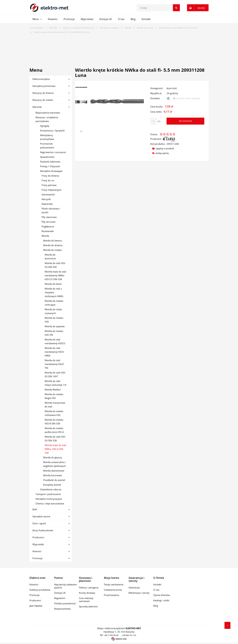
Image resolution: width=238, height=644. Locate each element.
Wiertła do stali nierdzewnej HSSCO (55, 341)
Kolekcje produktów (40, 590)
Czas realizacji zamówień (86, 600)
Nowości (37, 551)
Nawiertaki (47, 204)
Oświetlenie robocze (51, 489)
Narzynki (46, 199)
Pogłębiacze (48, 226)
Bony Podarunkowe (43, 530)
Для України (36, 606)
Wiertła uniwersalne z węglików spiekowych (54, 464)
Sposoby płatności (88, 606)
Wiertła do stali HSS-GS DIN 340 (55, 265)
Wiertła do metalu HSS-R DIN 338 (54, 422)
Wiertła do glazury (53, 457)
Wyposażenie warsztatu (48, 113)
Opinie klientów (162, 595)
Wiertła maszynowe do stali (55, 405)
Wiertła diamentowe (54, 471)
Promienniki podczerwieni (47, 146)
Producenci (38, 537)
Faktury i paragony (89, 587)
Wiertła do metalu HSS (54, 320)
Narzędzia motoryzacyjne (49, 499)
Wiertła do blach (53, 284)
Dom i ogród (39, 523)
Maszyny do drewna (43, 93)
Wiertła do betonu (53, 241)
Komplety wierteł (52, 485)
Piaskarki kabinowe (50, 162)
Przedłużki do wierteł (54, 480)
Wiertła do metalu (52, 250)
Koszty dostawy (87, 593)
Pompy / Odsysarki (50, 166)
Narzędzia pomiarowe (44, 86)
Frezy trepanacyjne (51, 190)
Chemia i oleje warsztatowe (50, 503)
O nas (156, 590)
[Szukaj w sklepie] (159, 8)
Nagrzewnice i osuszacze (53, 152)
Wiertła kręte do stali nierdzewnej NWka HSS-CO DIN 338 (55, 275)
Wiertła (45, 236)
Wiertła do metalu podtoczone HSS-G (54, 430)
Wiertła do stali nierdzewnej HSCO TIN (54, 364)
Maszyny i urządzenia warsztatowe (47, 119)
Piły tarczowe (48, 222)
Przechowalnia (111, 595)
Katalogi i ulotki (161, 600)
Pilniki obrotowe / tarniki (51, 210)
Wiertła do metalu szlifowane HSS (54, 413)
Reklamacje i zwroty (139, 593)
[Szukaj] (176, 8)
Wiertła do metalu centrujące (54, 303)
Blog (156, 606)
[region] (119, 49)
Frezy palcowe (49, 185)
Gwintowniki (48, 194)
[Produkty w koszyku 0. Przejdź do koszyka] (198, 8)
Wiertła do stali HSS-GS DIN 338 (55, 439)
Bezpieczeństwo (63, 609)
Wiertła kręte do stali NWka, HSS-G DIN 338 (55, 449)
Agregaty (45, 126)
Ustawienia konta (113, 590)
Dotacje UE (60, 593)
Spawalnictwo (47, 157)
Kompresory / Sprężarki (52, 130)
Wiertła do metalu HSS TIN (54, 333)
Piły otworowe (49, 217)
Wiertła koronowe (52, 475)
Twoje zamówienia (114, 584)
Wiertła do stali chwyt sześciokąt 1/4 (55, 383)
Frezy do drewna (50, 176)
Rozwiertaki (48, 231)
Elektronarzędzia (41, 79)
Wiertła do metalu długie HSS (54, 396)
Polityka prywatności (65, 603)
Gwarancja (134, 587)
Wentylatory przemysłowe (47, 137)
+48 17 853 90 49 (111, 635)
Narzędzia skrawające (51, 171)
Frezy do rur (48, 180)
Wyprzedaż (38, 544)
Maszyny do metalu (43, 100)
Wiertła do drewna (53, 245)
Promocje (37, 558)
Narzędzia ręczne (41, 516)
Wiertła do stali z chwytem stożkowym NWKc (54, 292)
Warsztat (37, 107)
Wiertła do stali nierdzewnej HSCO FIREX (54, 352)
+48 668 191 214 (129, 635)
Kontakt (157, 584)
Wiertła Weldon (53, 390)
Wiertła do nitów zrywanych (53, 311)
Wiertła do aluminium (50, 257)
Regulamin (60, 598)
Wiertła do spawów (55, 326)
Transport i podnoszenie (48, 494)
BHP (35, 509)
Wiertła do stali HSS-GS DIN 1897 (55, 374)
